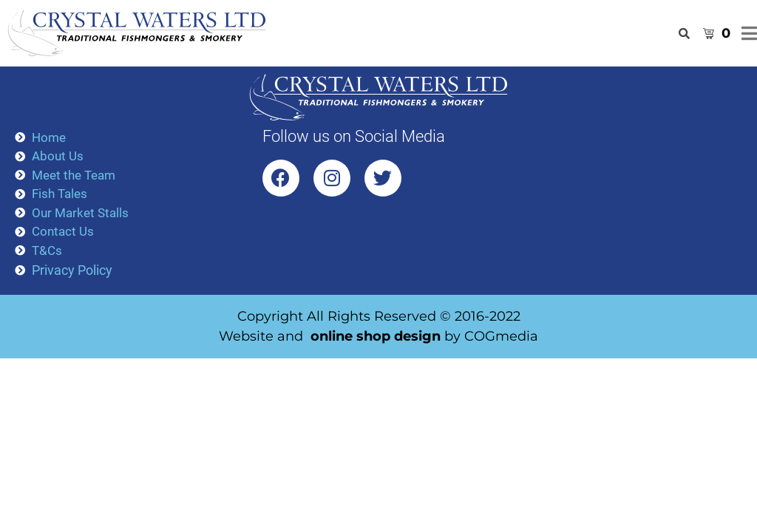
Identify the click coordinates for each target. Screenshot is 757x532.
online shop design (376, 336)
